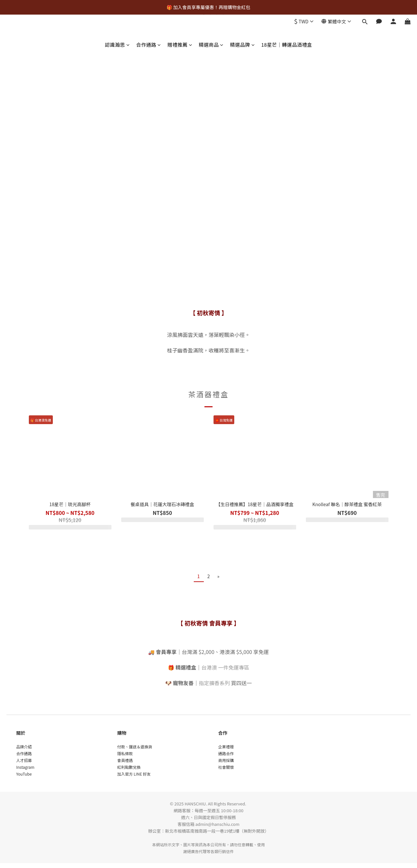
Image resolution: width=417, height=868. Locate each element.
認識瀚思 (117, 45)
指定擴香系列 (214, 683)
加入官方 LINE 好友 (134, 774)
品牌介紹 (24, 747)
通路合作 (226, 753)
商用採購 (226, 760)
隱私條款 (125, 753)
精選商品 (211, 45)
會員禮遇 (125, 760)
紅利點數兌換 (129, 767)
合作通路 (149, 45)
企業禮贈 (226, 747)
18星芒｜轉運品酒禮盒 (287, 45)
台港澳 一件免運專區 (226, 667)
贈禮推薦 (180, 45)
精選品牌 (243, 45)
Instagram (25, 767)
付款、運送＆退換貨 (135, 747)
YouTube (24, 774)
